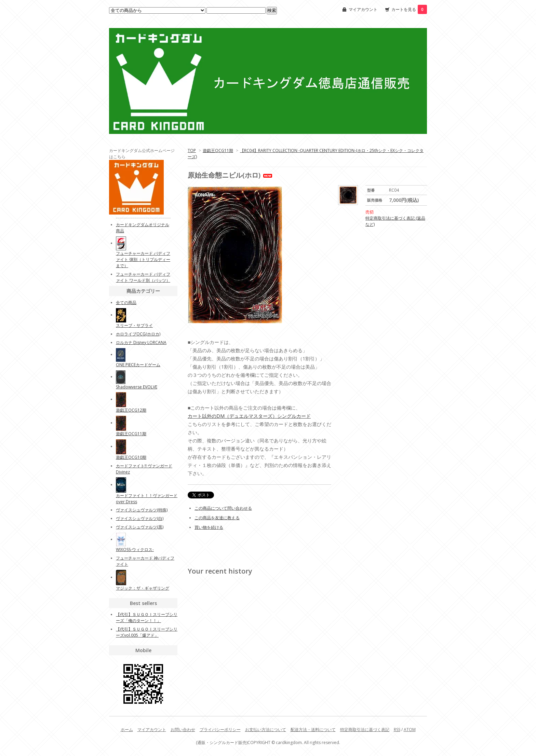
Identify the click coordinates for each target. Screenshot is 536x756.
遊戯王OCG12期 (131, 410)
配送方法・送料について (313, 730)
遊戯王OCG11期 (218, 150)
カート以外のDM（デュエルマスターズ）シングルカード (249, 416)
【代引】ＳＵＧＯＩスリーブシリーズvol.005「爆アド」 (147, 632)
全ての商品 (126, 303)
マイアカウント (363, 9)
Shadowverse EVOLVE (137, 387)
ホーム (127, 730)
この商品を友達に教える (217, 518)
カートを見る (409, 9)
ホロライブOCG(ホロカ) (138, 334)
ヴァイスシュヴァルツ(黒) (140, 527)
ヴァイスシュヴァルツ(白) (140, 518)
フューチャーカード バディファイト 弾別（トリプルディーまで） (143, 259)
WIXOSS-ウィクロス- (135, 549)
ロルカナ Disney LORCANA (141, 342)
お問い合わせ (183, 730)
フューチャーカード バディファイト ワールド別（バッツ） (143, 277)
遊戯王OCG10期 (131, 457)
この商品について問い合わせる (223, 508)
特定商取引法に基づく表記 (365, 730)
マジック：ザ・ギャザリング (143, 588)
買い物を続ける (209, 527)
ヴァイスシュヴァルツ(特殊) (142, 510)
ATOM (410, 730)
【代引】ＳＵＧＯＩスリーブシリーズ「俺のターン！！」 (147, 617)
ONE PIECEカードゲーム (138, 365)
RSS (397, 730)
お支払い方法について (266, 730)
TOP (192, 150)
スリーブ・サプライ (134, 325)
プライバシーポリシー (220, 730)
